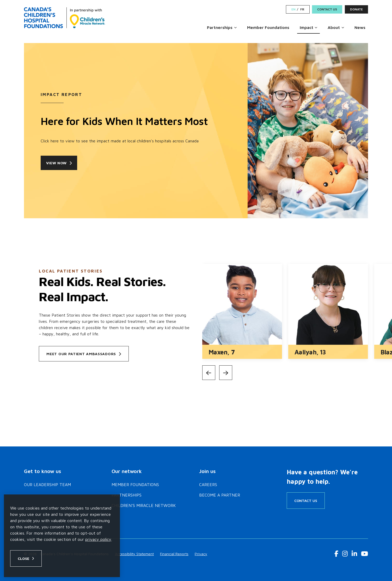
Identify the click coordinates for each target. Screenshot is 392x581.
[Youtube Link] (365, 554)
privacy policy (98, 539)
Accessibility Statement (134, 554)
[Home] (65, 18)
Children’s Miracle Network (144, 505)
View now (61, 163)
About (334, 27)
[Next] (226, 373)
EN (293, 9)
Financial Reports (174, 554)
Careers (208, 485)
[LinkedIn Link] (354, 554)
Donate (356, 9)
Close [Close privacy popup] (23, 558)
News (360, 27)
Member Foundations (268, 27)
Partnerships (220, 27)
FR (302, 9)
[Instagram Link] (345, 554)
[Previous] (209, 373)
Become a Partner (220, 495)
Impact (307, 27)
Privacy (201, 554)
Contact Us (327, 9)
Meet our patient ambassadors (84, 354)
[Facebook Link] (336, 554)
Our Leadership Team (47, 485)
